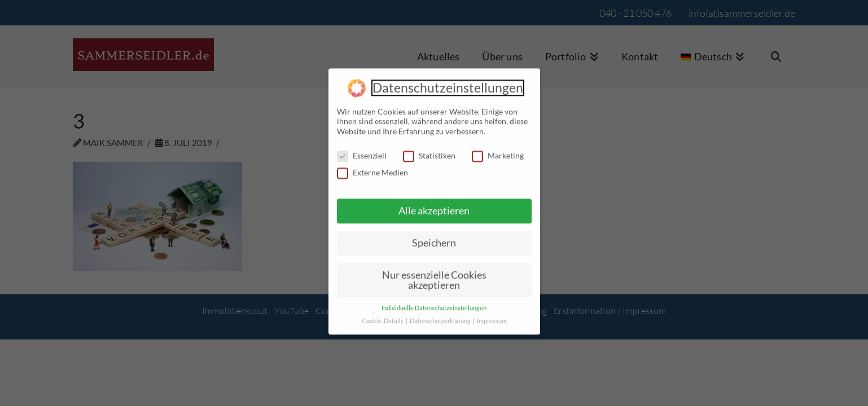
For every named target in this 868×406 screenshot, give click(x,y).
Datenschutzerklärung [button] (441, 315)
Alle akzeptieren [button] (434, 205)
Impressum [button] (492, 315)
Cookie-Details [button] (383, 315)
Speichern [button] (434, 237)
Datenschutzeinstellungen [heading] (448, 82)
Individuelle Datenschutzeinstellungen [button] (434, 302)
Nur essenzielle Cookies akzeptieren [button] (434, 274)
